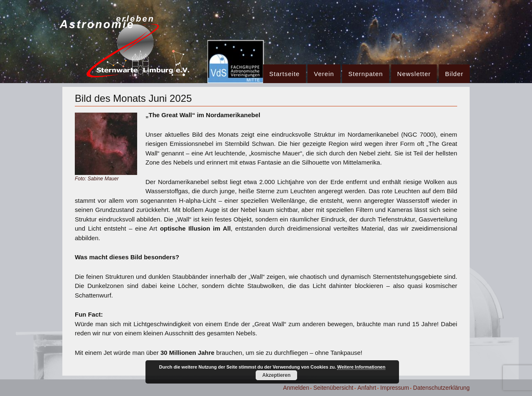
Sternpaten (366, 74)
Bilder (454, 74)
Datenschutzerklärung (441, 388)
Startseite (284, 74)
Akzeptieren (276, 375)
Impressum (395, 388)
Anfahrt (367, 388)
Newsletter (414, 74)
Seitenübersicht (334, 388)
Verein (324, 74)
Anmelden (296, 388)
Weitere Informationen (361, 367)
